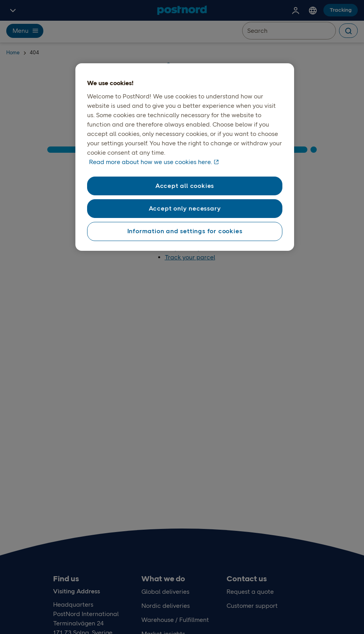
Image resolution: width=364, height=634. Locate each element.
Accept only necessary (185, 208)
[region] (185, 157)
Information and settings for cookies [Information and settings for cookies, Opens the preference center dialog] (185, 231)
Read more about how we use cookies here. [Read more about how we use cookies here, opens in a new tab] (151, 162)
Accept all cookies (185, 186)
